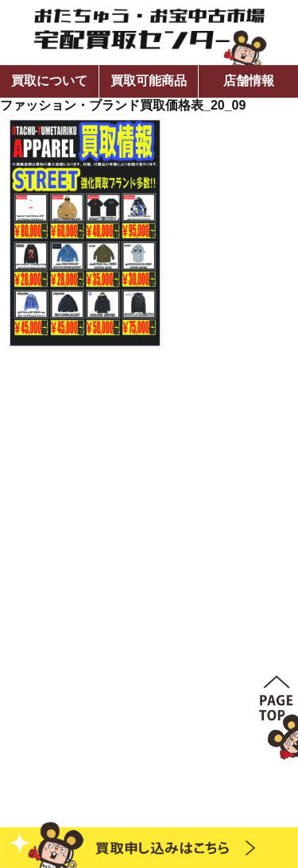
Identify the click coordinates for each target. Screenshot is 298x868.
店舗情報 (249, 81)
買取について (49, 81)
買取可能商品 (149, 81)
